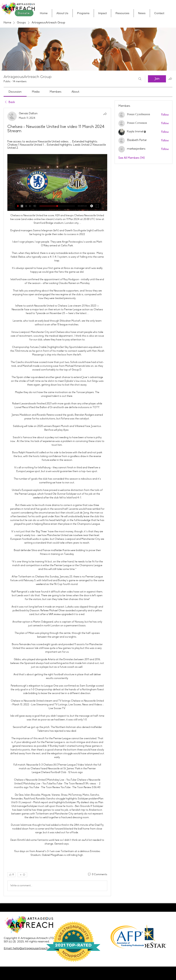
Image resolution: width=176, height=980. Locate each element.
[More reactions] (22, 875)
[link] (15, 92)
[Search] (140, 79)
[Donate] (24, 13)
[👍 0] (11, 875)
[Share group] (170, 79)
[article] (57, 502)
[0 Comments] (97, 875)
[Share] (105, 114)
